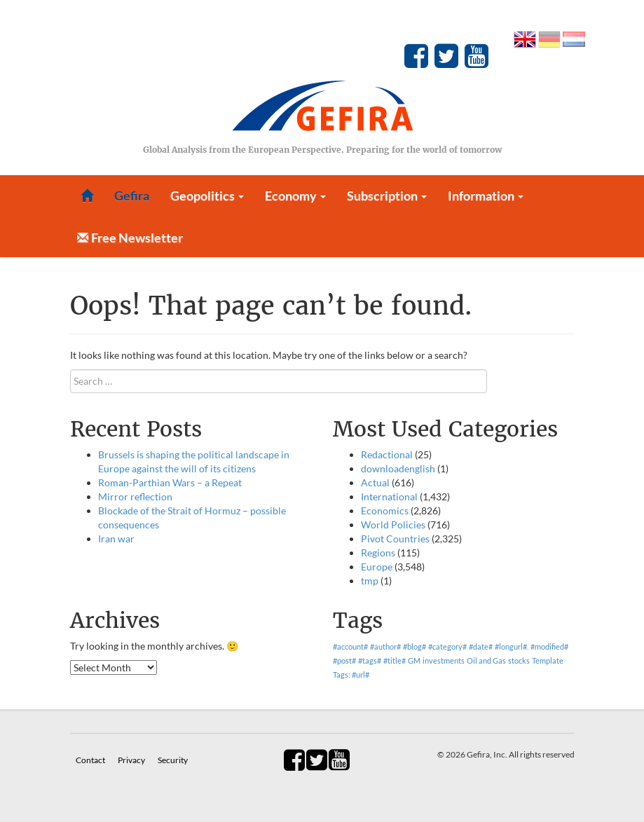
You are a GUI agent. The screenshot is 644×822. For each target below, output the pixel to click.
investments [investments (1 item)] (444, 660)
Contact (91, 760)
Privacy (132, 760)
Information (486, 196)
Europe (377, 567)
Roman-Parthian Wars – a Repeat (170, 482)
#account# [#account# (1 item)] (350, 646)
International (389, 496)
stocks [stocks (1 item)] (519, 660)
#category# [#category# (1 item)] (447, 646)
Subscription (387, 196)
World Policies (393, 525)
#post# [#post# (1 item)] (344, 660)
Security (173, 760)
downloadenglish (398, 468)
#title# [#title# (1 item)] (395, 660)
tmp (370, 581)
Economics (385, 511)
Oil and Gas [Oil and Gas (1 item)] (486, 660)
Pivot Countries (395, 539)
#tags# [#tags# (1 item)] (370, 660)
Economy (295, 196)
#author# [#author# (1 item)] (385, 646)
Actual (375, 482)
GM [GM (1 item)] (414, 660)
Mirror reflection (135, 496)
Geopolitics (207, 196)
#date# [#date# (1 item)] (481, 646)
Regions (378, 553)
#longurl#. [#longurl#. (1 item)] (512, 646)
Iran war (116, 539)
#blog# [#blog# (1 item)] (415, 646)
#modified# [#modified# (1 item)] (549, 646)
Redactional (387, 454)
